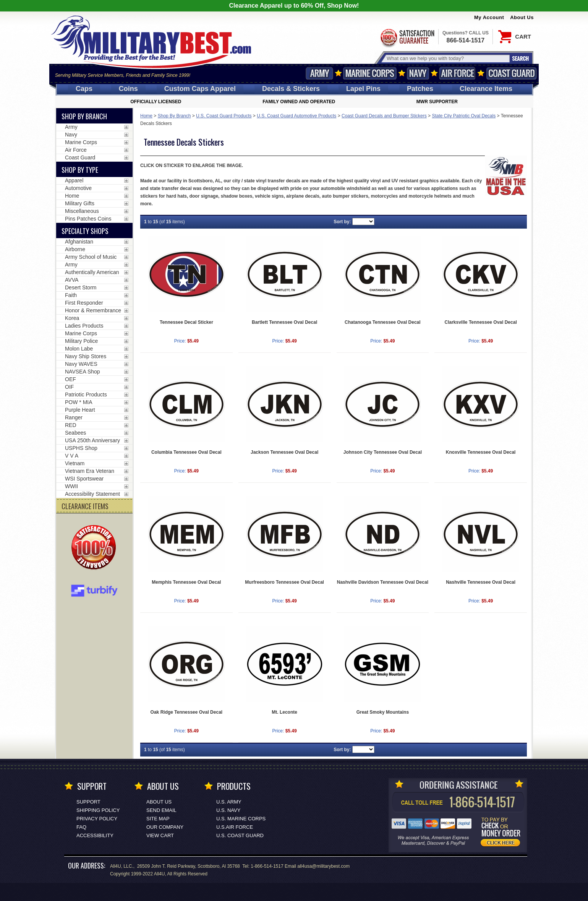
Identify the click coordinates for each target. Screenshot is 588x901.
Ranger (74, 417)
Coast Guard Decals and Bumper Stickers (384, 116)
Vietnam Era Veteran (90, 471)
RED (71, 425)
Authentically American (92, 272)
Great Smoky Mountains (383, 712)
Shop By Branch (174, 116)
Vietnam (75, 463)
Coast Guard (511, 73)
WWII (71, 486)
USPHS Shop (81, 448)
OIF (69, 387)
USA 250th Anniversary (92, 440)
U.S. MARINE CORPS (241, 819)
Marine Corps (370, 73)
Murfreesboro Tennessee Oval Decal (284, 582)
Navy (418, 73)
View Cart (160, 835)
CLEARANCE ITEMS (85, 506)
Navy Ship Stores (86, 356)
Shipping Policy (98, 810)
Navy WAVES (81, 364)
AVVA (72, 280)
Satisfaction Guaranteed (407, 37)
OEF (70, 379)
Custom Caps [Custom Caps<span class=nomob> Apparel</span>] (200, 89)
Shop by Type (80, 170)
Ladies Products (84, 326)
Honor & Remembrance (93, 310)
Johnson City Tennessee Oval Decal (383, 452)
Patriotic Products (86, 394)
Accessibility (95, 835)
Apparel (74, 180)
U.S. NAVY (228, 810)
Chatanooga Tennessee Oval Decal (383, 322)
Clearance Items (486, 89)
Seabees (75, 433)
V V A (72, 456)
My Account (489, 17)
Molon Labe (79, 349)
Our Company (165, 827)
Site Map (158, 819)
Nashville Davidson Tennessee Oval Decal (383, 582)
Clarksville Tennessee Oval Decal (481, 322)
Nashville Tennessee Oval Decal (481, 582)
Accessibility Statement (92, 494)
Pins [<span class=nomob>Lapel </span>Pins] (363, 89)
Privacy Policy (97, 819)
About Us (522, 17)
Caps (84, 89)
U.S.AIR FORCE (235, 827)
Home (146, 116)
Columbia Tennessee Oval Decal (186, 452)
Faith (71, 295)
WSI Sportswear (84, 479)
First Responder (84, 303)
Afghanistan (79, 242)
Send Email (161, 810)
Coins (128, 89)
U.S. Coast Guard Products (224, 116)
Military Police (81, 341)
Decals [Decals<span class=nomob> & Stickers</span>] (291, 89)
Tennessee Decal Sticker (186, 322)
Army (319, 73)
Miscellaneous (82, 211)
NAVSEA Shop (83, 372)
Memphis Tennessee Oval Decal (186, 582)
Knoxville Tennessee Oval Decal (481, 452)
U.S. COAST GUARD (240, 835)
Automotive (78, 188)
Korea (72, 318)
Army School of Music (91, 257)
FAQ (81, 827)
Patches (420, 89)
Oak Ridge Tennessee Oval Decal (187, 712)
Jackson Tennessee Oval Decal (284, 452)
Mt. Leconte (284, 712)
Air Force (457, 73)
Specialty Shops (85, 231)
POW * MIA (79, 402)
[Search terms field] (447, 58)
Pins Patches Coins (88, 219)
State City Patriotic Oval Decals (464, 116)
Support (88, 802)
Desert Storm (81, 287)
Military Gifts (80, 203)
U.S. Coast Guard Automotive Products (296, 116)
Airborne (75, 249)
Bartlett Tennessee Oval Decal (284, 322)
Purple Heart (80, 410)
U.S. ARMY (229, 802)
